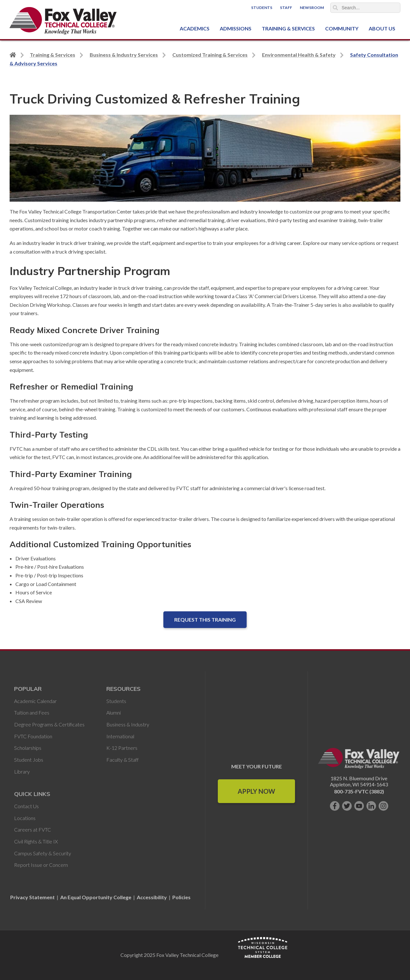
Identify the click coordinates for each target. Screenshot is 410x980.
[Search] (365, 8)
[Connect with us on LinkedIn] (371, 806)
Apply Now (256, 791)
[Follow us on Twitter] (347, 806)
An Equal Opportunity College (96, 897)
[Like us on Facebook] (335, 806)
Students (262, 8)
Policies (181, 897)
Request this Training (205, 620)
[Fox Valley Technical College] (63, 21)
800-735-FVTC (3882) (359, 791)
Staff (286, 8)
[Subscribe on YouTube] (359, 806)
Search (335, 8)
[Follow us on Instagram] (383, 806)
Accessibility (152, 897)
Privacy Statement (33, 897)
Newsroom (312, 8)
